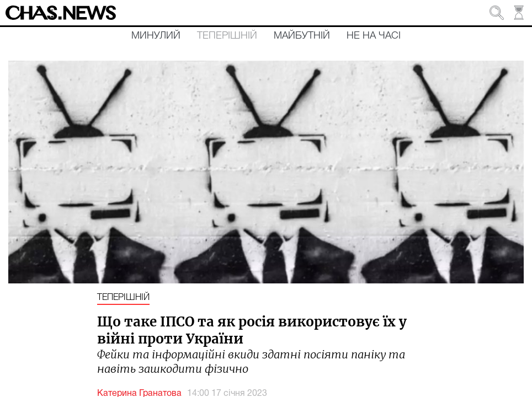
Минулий (156, 36)
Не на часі (374, 36)
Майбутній (302, 36)
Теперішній (227, 36)
